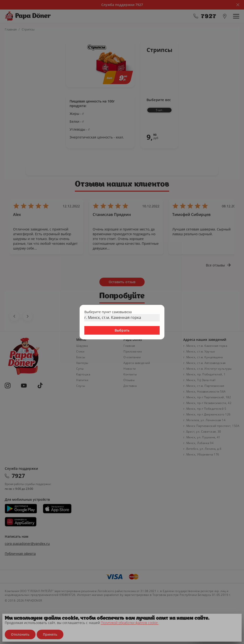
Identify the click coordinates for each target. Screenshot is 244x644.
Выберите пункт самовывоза (108, 312)
